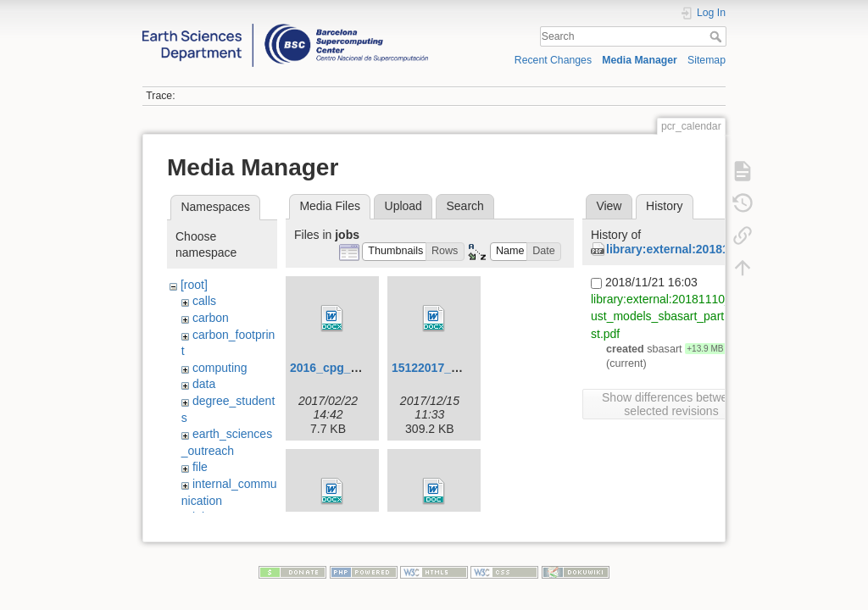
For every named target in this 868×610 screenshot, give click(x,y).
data (204, 384)
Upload (403, 206)
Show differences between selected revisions (671, 404)
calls (204, 301)
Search (718, 36)
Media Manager (640, 60)
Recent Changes (553, 60)
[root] (194, 285)
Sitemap (707, 60)
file (200, 467)
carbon (211, 318)
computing (220, 368)
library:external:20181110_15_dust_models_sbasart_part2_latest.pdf (674, 316)
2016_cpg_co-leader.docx (362, 368)
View (609, 206)
